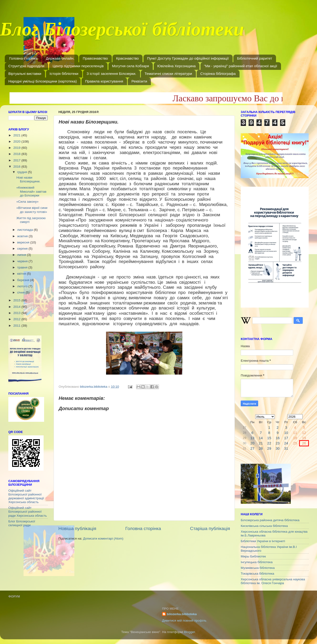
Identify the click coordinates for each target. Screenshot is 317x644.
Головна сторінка (23, 58)
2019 (17, 148)
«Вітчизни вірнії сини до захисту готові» (32, 210)
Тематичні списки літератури (168, 74)
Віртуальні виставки (25, 74)
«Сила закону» (28, 202)
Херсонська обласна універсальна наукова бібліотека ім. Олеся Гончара (273, 581)
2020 (17, 142)
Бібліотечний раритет (255, 58)
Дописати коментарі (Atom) (103, 538)
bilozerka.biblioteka (182, 614)
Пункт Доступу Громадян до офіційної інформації (188, 58)
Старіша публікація (210, 528)
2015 (17, 300)
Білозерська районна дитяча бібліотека (270, 520)
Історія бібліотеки (64, 74)
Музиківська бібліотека (258, 568)
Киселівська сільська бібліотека (264, 526)
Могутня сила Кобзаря (130, 66)
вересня (24, 242)
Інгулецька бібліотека (257, 562)
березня (24, 280)
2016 (17, 167)
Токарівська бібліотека (257, 574)
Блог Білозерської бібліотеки (122, 32)
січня (21, 292)
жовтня (23, 236)
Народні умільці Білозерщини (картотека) (43, 81)
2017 (17, 160)
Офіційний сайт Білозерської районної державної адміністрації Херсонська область (26, 496)
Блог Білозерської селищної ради (22, 523)
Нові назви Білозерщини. (28, 179)
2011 (17, 326)
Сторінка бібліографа (218, 74)
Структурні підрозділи (26, 66)
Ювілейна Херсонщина (176, 66)
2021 (17, 135)
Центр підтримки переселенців (78, 66)
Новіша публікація (77, 528)
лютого (23, 286)
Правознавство (95, 58)
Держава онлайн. (60, 58)
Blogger (189, 632)
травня (23, 267)
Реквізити (139, 81)
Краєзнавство (127, 58)
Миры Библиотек (253, 556)
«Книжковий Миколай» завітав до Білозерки (31, 191)
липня (22, 255)
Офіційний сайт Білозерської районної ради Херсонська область (28, 512)
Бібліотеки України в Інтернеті (263, 541)
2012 (17, 319)
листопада (26, 230)
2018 (17, 154)
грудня (23, 172)
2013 (17, 313)
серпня (23, 249)
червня (23, 261)
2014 (17, 307)
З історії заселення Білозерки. (111, 74)
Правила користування (104, 81)
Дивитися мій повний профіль (184, 621)
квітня (22, 274)
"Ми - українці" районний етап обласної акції (241, 66)
